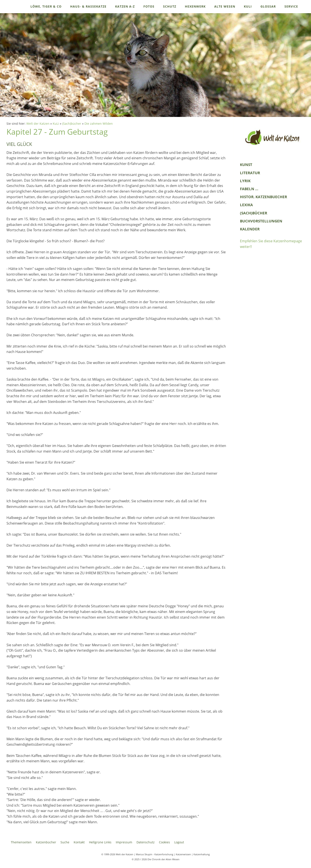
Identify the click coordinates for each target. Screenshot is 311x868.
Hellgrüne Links (100, 842)
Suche (65, 842)
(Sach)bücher (72, 124)
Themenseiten (21, 842)
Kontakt (79, 842)
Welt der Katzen (38, 124)
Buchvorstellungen (261, 221)
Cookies (164, 842)
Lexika (246, 205)
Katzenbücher (46, 842)
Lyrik (245, 181)
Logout (179, 842)
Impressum (124, 842)
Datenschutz (146, 842)
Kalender (250, 229)
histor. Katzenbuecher (263, 197)
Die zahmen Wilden (99, 124)
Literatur (250, 173)
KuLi (56, 124)
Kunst (246, 165)
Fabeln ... (249, 189)
